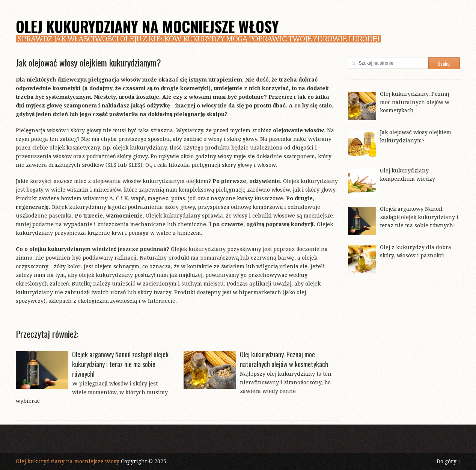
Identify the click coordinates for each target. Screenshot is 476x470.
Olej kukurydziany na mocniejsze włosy (147, 26)
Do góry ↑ (449, 461)
